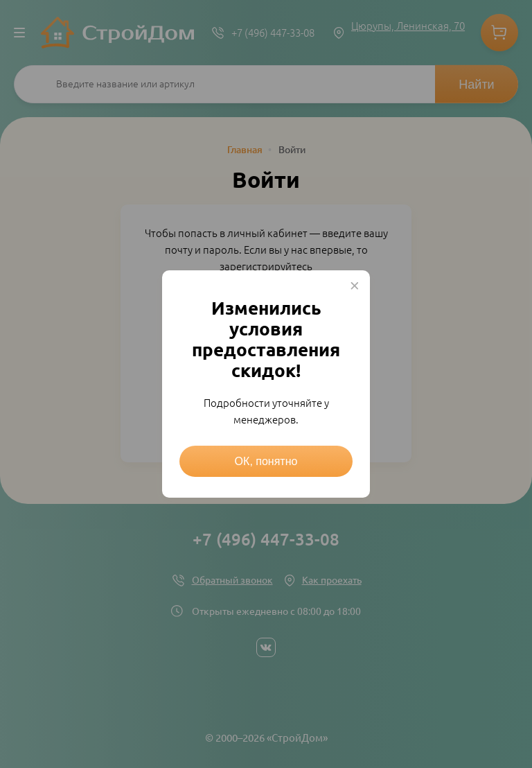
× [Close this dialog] (355, 286)
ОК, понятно (266, 461)
